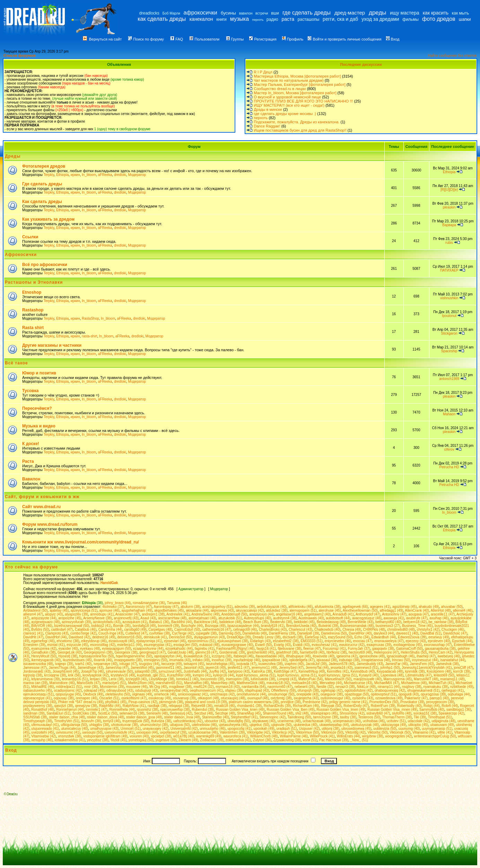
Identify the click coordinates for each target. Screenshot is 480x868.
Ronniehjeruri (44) (70, 710)
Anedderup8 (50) (234, 614)
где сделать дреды (307, 13)
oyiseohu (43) (363, 698)
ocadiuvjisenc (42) (68, 690)
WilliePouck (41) (322, 736)
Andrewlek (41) (178, 614)
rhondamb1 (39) (249, 706)
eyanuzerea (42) (44, 649)
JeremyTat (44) (317, 668)
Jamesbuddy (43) (370, 664)
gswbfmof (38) (287, 652)
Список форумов (20, 55)
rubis (449, 243)
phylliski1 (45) (116, 702)
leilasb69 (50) (444, 675)
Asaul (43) (148, 618)
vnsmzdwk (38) (69, 736)
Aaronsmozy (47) (139, 607)
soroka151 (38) (425, 713)
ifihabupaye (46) (298, 656)
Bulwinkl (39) (328, 626)
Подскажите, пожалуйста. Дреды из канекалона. (296, 122)
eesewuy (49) (439, 637)
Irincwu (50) (401, 660)
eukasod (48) (209, 645)
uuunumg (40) (409, 729)
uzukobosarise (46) (203, 732)
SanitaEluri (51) (58, 713)
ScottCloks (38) (84, 713)
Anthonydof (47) (368, 614)
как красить (436, 13)
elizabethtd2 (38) (286, 641)
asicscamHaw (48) (172, 618)
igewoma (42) (347, 656)
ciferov (449, 449)
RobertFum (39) (383, 706)
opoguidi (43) (409, 694)
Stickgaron (449, 333)
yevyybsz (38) (98, 740)
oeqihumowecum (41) (206, 690)
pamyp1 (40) (439, 698)
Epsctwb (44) (462, 641)
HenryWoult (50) (44, 656)
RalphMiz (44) (110, 706)
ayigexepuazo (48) (45, 622)
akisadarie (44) (197, 610)
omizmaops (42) (222, 694)
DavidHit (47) (33, 637)
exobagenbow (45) (408, 645)
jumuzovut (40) (170, 671)
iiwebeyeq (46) (449, 656)
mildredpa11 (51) (69, 687)
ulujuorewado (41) (45, 729)
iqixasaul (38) (327, 660)
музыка (239, 19)
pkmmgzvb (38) (171, 702)
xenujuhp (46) (42, 740)
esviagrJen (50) (186, 645)
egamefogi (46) (43, 641)
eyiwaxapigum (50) (116, 649)
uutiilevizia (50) (385, 729)
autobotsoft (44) (338, 618)
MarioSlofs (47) (89, 683)
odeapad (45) (94, 690)
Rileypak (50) (331, 706)
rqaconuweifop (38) (175, 710)
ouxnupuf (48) (258, 698)
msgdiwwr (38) (180, 687)
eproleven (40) (439, 641)
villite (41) (445, 732)
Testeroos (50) (369, 717)
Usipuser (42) (309, 729)
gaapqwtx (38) (383, 649)
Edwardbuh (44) (384, 637)
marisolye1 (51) (114, 683)
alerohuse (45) (330, 610)
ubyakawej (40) (264, 721)
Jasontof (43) (193, 668)
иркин (75, 175)
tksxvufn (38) (91, 721)
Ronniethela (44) (122, 710)
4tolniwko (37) (113, 607)
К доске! (31, 444)
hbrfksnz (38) (337, 652)
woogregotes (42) (399, 736)
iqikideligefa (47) (302, 660)
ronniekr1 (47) (97, 710)
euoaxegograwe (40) (237, 645)
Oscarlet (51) (110, 698)
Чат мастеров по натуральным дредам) (289, 80)
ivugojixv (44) (149, 664)
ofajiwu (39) (234, 690)
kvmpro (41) (202, 675)
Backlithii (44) (182, 622)
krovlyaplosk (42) (96, 675)
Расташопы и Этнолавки (34, 282)
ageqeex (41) (380, 607)
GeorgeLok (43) (70, 652)
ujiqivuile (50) (282, 725)
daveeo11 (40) (407, 633)
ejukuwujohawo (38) (233, 641)
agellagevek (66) (355, 607)
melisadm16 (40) (305, 683)
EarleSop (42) (315, 637)
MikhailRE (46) (43, 687)
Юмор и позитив (39, 373)
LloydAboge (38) (161, 679)
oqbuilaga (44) (459, 694)
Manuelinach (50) (338, 679)
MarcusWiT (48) (426, 679)
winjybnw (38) (373, 736)
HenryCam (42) (440, 652)
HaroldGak (109, 583)
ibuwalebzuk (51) (197, 656)
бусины (228, 13)
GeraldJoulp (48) (180, 652)
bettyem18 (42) (415, 622)
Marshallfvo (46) (197, 683)
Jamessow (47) (35, 668)
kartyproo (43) (239, 671)
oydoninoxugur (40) (335, 698)
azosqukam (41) (135, 622)
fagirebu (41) (205, 649)
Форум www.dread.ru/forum (50, 524)
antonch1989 (449, 379)
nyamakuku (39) (436, 687)
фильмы (411, 19)
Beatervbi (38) (281, 622)
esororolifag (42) (103, 645)
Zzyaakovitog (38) (287, 740)
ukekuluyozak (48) (365, 725)
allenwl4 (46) (463, 610)
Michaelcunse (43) (358, 683)
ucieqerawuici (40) (347, 721)
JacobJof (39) (316, 664)
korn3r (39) (462, 671)
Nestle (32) (325, 687)
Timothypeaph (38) (38, 721)
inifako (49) (201, 660)
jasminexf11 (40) (169, 668)
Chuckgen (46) (453, 630)
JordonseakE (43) (37, 671)
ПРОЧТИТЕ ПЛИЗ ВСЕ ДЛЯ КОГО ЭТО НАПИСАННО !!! (303, 101)
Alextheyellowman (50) (360, 610)
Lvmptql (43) (287, 679)
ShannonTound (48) (278, 713)
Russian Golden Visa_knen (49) (240, 710)
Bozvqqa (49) (215, 626)
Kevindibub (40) (363, 671)
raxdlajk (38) (157, 706)
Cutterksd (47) (136, 633)
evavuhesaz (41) (324, 645)
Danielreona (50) (334, 633)
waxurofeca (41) (236, 736)
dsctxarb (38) (293, 637)
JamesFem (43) (422, 664)
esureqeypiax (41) (158, 645)
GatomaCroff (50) (410, 649)
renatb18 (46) (225, 706)
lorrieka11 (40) (187, 679)
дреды (378, 13)
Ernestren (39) (34, 645)
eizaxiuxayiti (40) (121, 641)
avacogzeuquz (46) (367, 618)
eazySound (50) (340, 637)
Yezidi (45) (118, 740)
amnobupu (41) (102, 614)
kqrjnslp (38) (33, 675)
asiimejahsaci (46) (203, 618)
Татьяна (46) (177, 603)
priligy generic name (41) (348, 702)
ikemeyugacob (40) (46, 660)
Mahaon (449, 414)
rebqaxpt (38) (179, 706)
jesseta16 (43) (342, 668)
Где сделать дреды (42, 184)
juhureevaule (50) (120, 671)
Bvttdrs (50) (40, 630)
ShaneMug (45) (249, 713)
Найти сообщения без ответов (452, 56)
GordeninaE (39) (232, 652)
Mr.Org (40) (158, 687)
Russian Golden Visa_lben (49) (291, 710)
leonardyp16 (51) (75, 679)
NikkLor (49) (366, 687)
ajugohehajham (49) (137, 610)
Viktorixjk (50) (400, 732)
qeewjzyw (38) (86, 706)
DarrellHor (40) (360, 633)
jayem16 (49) (216, 668)
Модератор (137, 175)
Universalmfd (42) (184, 729)
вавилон (246, 13)
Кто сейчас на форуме (32, 567)
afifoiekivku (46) (300, 607)
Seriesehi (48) (157, 713)
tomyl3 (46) (112, 721)
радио (272, 19)
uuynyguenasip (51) (437, 729)
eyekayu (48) (90, 649)
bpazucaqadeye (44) (243, 626)
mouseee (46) (137, 687)
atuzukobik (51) (230, 618)
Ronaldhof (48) (43, 710)
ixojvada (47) (246, 664)
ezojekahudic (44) (179, 649)
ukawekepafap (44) (334, 725)
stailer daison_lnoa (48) (182, 717)
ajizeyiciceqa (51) (84, 610)
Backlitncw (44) (206, 622)
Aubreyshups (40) (258, 618)
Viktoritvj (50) (377, 732)
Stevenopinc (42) (273, 717)
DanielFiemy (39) (282, 633)
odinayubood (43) (120, 690)
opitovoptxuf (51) (384, 694)
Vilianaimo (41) (424, 732)
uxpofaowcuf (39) (173, 732)
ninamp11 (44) (389, 687)
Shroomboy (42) (352, 713)
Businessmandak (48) (357, 626)
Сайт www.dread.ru (41, 507)
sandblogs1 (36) (459, 710)
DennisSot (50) (180, 637)
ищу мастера (404, 13)
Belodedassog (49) (331, 622)
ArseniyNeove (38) (98, 618)
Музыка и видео (39, 426)
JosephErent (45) (66, 671)
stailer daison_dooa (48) (106, 717)
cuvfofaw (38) (160, 633)
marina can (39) (35, 683)
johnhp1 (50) (390, 668)
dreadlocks (149, 13)
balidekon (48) (230, 622)
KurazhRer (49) (179, 675)
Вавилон (31, 479)
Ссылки (30, 237)
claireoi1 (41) (33, 633)
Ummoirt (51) (131, 729)
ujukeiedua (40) (306, 725)
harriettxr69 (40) (312, 652)
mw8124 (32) (203, 687)
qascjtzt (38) (63, 706)
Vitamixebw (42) (44, 736)
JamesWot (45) (142, 668)
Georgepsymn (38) (98, 652)
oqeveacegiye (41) (37, 698)
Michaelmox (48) (414, 683)
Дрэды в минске (268, 109)
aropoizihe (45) (70, 618)
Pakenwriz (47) (416, 698)
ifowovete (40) (324, 656)
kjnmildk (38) (415, 671)
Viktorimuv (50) (308, 732)
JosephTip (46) (93, 671)
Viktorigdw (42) (258, 732)
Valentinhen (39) (232, 732)
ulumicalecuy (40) (75, 729)
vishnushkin (449, 298)
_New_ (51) (359, 740)
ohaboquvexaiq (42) (390, 690)
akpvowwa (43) (222, 610)
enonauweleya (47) (389, 641)
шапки (465, 19)
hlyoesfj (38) (68, 656)
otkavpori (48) (208, 698)
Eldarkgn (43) (261, 641)
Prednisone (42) (315, 702)
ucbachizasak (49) (317, 721)
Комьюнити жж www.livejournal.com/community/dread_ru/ (81, 542)
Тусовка (30, 391)
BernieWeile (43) (360, 622)
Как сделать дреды (42, 202)
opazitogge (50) (357, 694)
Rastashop (33, 310)
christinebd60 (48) (401, 630)
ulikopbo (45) (418, 725)
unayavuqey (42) (156, 729)
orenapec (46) (87, 698)
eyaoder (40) (68, 649)
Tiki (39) (420, 717)
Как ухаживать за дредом (48, 219)
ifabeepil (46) (244, 656)
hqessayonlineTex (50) (97, 656)
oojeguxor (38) (332, 694)
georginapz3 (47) (152, 652)
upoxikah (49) (264, 729)
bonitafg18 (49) (144, 626)
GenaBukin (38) (43, 652)
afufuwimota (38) (328, 607)
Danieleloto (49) (255, 633)
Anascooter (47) (128, 614)
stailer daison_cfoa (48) (67, 717)
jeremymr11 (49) (264, 668)
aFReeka (105, 175)
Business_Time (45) (417, 626)
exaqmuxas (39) (379, 645)
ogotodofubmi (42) (359, 690)
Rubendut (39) (203, 710)
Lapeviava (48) (392, 675)
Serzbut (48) (204, 713)
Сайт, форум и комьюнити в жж (42, 497)
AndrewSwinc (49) (205, 614)
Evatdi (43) (301, 645)
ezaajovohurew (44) (148, 649)
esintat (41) (56, 645)
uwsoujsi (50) (92, 732)
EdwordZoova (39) (412, 637)
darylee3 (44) (384, 633)
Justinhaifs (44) (195, 671)
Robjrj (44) (432, 706)
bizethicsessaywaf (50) (72, 626)
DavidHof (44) (56, 637)
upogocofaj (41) (239, 729)
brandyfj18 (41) (273, 626)
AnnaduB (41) (343, 614)
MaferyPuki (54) (311, 679)
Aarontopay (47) (166, 607)
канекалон (201, 19)
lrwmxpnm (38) (237, 679)
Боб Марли (171, 13)
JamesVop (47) (117, 668)
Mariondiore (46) (62, 683)
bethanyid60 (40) (388, 622)
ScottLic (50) (108, 713)
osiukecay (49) (160, 698)
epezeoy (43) (416, 641)
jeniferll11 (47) (239, 668)
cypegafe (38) (206, 633)
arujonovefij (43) (126, 618)
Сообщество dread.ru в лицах (280, 89)
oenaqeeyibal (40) (174, 690)
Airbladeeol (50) (36, 610)
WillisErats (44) (348, 736)
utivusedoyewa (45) (356, 729)
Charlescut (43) (300, 630)
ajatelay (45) (59, 610)
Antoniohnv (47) (394, 614)
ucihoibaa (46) (374, 721)
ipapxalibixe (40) (275, 660)
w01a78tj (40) (184, 736)
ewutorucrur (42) (352, 645)
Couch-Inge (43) (111, 633)
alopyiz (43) (54, 614)
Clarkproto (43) (57, 633)
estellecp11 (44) (129, 645)
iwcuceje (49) (172, 664)
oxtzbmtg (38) (281, 698)
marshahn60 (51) (169, 683)
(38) (93, 603)
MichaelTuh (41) (441, 683)
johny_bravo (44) (118, 603)
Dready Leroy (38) (267, 637)
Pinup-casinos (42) (143, 702)
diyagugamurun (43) (210, 637)
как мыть (460, 13)
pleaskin (449, 207)
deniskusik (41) (155, 637)
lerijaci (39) (98, 679)
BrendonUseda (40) (301, 626)
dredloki (120, 175)
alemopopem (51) (303, 610)
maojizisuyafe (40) (368, 679)
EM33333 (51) (312, 641)
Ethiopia (62, 175)
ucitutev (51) (396, 721)
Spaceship (449, 351)
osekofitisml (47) (134, 698)
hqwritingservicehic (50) (134, 656)
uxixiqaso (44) (147, 732)
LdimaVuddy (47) (419, 675)
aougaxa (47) (418, 614)
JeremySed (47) (291, 668)
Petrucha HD (449, 467)
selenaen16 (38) (132, 713)
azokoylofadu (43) (107, 622)
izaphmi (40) (294, 664)
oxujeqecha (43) (306, 698)
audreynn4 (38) (285, 618)
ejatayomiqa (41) (149, 641)
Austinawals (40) (311, 618)
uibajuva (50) (180, 725)
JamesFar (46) (397, 664)
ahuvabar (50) (452, 607)
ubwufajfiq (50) (239, 721)
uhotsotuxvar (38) (125, 725)
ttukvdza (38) (161, 721)
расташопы (309, 19)
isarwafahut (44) (453, 660)
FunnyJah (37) (359, 649)
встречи (262, 13)
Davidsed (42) (79, 637)
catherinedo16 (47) (217, 630)
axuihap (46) (439, 618)
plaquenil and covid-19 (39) (206, 702)
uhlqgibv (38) (99, 725)
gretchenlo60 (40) (260, 652)
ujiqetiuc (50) (259, 725)
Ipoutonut (449, 316)
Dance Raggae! (267, 126)
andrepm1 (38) (153, 614)
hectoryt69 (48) (360, 652)
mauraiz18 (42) (278, 683)
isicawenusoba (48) (38, 664)
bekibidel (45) (304, 622)
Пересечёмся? (37, 408)
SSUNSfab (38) (35, 717)
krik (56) (75, 675)
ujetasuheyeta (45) (233, 725)
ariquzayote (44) (44, 618)
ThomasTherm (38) (397, 717)
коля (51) (310, 740)
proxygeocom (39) (440, 702)
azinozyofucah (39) (76, 622)
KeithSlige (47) (285, 671)
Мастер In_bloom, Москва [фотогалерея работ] (295, 93)
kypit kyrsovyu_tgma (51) (338, 675)
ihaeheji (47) (426, 656)
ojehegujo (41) (453, 690)
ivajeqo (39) (64, 664)
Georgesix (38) (126, 652)
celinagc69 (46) (245, 630)
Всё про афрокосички (45, 265)
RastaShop (90, 318)
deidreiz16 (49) (104, 637)
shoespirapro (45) (324, 713)
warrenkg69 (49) (209, 736)
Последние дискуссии (361, 64)
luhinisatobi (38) (263, 679)
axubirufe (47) (417, 618)
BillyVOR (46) (42, 626)
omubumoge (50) (281, 694)
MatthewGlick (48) (251, 683)
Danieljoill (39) (308, 633)
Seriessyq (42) (181, 713)
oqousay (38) (64, 698)
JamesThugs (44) (62, 668)
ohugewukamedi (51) (423, 690)
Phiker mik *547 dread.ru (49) (81, 702)
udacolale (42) (418, 721)
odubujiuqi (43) (147, 690)
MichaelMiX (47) (387, 683)
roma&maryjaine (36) (149, 603)
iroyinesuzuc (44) (425, 660)
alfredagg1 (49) (391, 610)
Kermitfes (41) (338, 671)
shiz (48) (302, 713)
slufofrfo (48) (402, 713)
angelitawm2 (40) (318, 614)
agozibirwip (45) (405, 607)
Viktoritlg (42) (355, 732)
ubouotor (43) (215, 721)
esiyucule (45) (77, 645)
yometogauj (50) (141, 740)
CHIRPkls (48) (374, 630)
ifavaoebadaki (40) (270, 656)
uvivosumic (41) (68, 732)
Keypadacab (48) (390, 671)
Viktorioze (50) (332, 732)
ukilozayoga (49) (394, 725)
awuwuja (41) (394, 618)
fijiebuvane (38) (289, 649)
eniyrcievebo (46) (338, 641)
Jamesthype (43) (90, 668)
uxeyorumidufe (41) (120, 732)
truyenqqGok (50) (136, 721)
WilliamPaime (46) (294, 736)
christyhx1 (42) (428, 630)
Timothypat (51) (440, 717)
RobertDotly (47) (356, 706)
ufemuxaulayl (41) (45, 725)
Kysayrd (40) (369, 675)
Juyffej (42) (217, 671)
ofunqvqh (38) (308, 690)
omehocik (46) (165, 694)
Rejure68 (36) (202, 706)
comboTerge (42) (84, 633)
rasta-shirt (89, 336)
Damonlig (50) (230, 633)
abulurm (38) (190, 607)
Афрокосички (21, 255)
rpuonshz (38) (148, 710)
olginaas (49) (142, 694)
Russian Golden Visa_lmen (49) (341, 710)
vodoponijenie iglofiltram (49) (105, 736)
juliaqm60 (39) (146, 671)
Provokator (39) (412, 702)
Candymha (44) (110, 630)
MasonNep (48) (223, 683)
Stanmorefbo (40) (216, 717)
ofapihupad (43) (257, 690)
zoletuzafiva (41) (238, 740)
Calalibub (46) (86, 630)
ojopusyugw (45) (68, 694)
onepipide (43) (307, 694)
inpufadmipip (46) (247, 660)
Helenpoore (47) (386, 652)
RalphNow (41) (134, 706)
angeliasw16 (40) (289, 614)
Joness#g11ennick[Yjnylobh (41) (427, 668)
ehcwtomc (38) (68, 641)
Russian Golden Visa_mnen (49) (392, 710)
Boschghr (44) (192, 626)
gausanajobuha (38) (440, 649)
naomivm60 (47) (280, 687)
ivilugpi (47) (128, 664)
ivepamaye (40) (106, 664)
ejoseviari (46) (175, 641)
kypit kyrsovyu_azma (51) (297, 675)
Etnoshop (32, 292)
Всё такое (16, 363)
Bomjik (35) (122, 626)
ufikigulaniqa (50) (74, 725)
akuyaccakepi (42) (250, 610)
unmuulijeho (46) (213, 729)
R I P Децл (263, 72)
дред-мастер (350, 13)
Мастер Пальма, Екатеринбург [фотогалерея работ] (300, 85)
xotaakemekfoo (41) (70, 740)
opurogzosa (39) (433, 694)
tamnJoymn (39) (326, 717)
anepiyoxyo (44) (261, 614)
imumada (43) (180, 660)
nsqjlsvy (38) (412, 687)
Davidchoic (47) (455, 633)
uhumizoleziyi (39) (154, 725)
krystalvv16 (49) (123, 675)
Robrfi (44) (450, 706)
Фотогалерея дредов (44, 166)
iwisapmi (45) (194, 664)
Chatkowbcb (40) (328, 630)
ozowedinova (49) (389, 698)
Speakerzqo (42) (452, 713)
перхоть (258, 20)
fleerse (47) (312, 649)
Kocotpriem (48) (439, 671)
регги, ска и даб (340, 19)
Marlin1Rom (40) (141, 683)
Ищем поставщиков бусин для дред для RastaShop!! (300, 130)
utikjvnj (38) (330, 729)
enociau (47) (363, 641)
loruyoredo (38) (212, 679)
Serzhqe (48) (225, 713)
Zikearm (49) (188, 740)
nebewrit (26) (305, 687)
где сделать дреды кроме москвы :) (285, 114)
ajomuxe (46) (110, 610)
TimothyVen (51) (67, 721)
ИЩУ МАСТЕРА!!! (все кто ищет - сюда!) (289, 105)
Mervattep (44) (331, 683)
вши (275, 13)
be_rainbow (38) (441, 622)
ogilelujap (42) (332, 690)
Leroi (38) (116, 679)
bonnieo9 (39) (169, 626)
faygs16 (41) (266, 649)
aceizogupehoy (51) (217, 607)
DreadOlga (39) (239, 637)
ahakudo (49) (429, 607)
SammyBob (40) (432, 710)
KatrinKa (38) (262, 671)
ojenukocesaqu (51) (38, 694)
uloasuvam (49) (442, 725)
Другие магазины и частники (52, 345)
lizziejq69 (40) (136, 679)
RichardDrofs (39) (277, 706)
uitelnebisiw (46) (204, 725)
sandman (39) (34, 713)
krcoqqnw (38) (55, 675)
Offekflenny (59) (283, 690)
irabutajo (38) (349, 660)
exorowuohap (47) (438, 645)
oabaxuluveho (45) (38, 690)
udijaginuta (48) (443, 721)
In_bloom (89, 175)
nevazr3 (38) (345, 687)
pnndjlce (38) (291, 702)
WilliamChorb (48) (264, 736)
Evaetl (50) (263, 645)
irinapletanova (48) (376, 660)
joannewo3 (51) (366, 668)
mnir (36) (91, 687)
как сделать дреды (162, 19)
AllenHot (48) (441, 610)
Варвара (449, 225)
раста (288, 19)
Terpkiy (49, 175)
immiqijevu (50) (156, 660)
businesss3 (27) (388, 626)
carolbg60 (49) (135, 630)
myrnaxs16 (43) (228, 687)
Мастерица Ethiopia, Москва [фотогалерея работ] (297, 76)
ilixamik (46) (103, 660)
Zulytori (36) (262, 740)
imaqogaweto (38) (128, 660)
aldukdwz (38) (277, 610)
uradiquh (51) (286, 729)
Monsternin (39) (112, 687)
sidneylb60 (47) (378, 713)
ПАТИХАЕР (449, 270)
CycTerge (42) (183, 633)
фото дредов (439, 19)
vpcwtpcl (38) (161, 736)
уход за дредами (380, 19)
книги (221, 19)
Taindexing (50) (299, 717)
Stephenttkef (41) (244, 717)
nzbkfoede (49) (462, 687)
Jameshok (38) (447, 664)
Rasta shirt (33, 328)
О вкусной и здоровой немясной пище (287, 97)
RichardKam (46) (306, 706)
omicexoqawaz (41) (193, 694)
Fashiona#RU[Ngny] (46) (235, 649)
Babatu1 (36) (159, 622)
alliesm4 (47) (33, 614)
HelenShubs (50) (414, 652)
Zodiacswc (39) (212, 740)
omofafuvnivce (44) (251, 694)
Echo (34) (362, 637)
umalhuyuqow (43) (104, 729)
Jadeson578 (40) (342, 664)
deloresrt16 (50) (129, 637)
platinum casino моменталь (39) (254, 702)
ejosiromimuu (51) (202, 641)
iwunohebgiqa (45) (220, 664)
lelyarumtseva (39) (45, 679)
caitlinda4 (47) (62, 630)
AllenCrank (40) (417, 610)
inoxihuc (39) (222, 660)
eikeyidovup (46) (94, 641)
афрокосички (200, 13)
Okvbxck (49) (93, 694)
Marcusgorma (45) (398, 679)
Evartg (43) (282, 645)
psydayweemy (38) (38, 706)
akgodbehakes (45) (169, 610)
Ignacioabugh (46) (401, 656)
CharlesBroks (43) (273, 630)
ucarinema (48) (289, 721)
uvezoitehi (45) (43, 732)
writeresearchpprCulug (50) (435, 736)
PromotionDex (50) (384, 702)
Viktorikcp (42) (283, 732)
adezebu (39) (245, 607)
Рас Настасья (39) (334, 740)
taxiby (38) (348, 717)
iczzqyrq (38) (222, 656)
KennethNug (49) (312, 671)
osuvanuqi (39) (184, 698)
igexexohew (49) (372, 656)
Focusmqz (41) (334, 649)
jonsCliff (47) (463, 668)
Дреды (13, 156)
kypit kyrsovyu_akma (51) (256, 675)
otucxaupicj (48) (233, 698)
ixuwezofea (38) (270, 664)
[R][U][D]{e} (449, 190)
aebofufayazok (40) (272, 607)
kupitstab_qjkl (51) (151, 675)
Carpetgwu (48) (160, 630)
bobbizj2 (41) (101, 626)
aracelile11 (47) (443, 614)
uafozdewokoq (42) (188, 721)
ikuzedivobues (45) (77, 660)
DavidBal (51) (431, 633)
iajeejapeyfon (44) (168, 656)
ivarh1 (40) (84, 664)
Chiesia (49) (352, 630)
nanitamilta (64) (254, 687)
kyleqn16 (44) (224, 675)
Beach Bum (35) (256, 622)
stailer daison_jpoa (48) (144, 717)
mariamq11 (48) (452, 679)
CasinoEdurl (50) (187, 630)
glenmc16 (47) (206, 652)
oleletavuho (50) (118, 694)
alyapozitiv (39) (76, 614)
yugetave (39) (166, 740)
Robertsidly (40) (409, 706)
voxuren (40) (139, 736)
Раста (28, 461)
